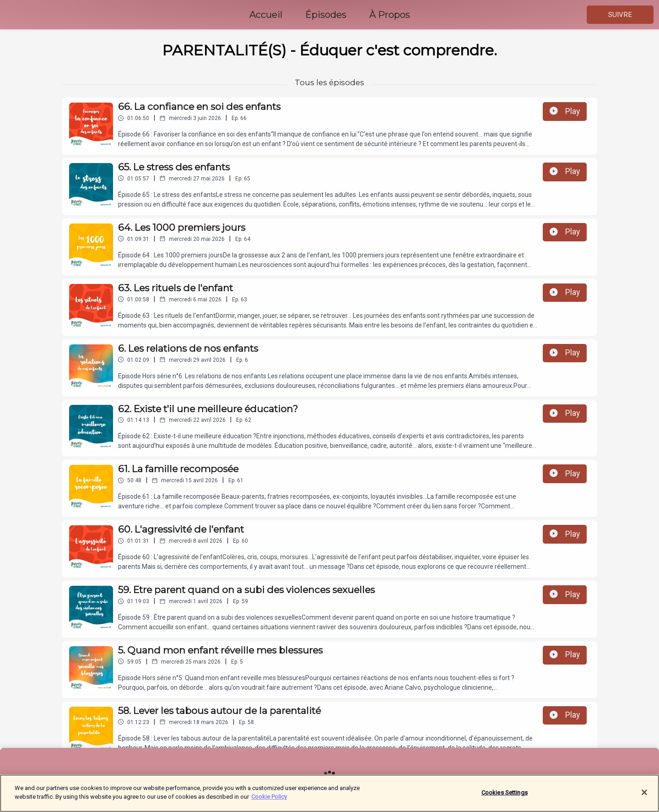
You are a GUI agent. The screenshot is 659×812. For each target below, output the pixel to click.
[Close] (644, 794)
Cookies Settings (505, 794)
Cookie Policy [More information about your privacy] (269, 799)
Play (565, 111)
